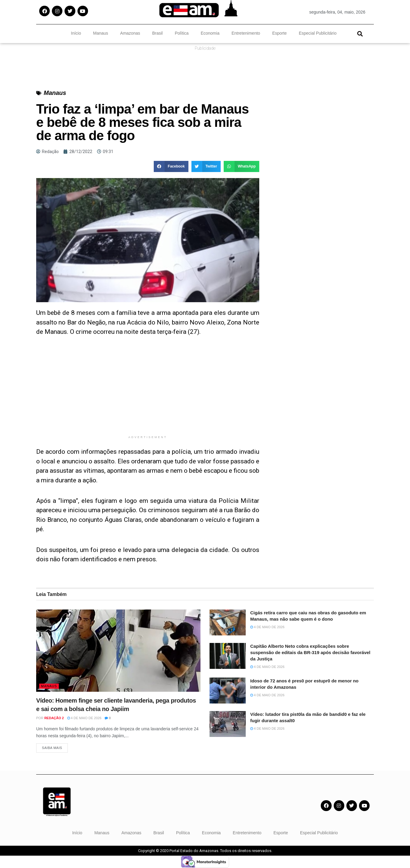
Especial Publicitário (318, 33)
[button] (360, 34)
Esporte (279, 33)
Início (76, 33)
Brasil (158, 33)
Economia (210, 33)
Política (182, 33)
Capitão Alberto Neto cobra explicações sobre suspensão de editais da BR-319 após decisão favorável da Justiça (310, 652)
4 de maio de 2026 (84, 718)
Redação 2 (54, 718)
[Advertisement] (148, 390)
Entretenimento (246, 33)
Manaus (101, 33)
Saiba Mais (52, 748)
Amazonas (130, 33)
